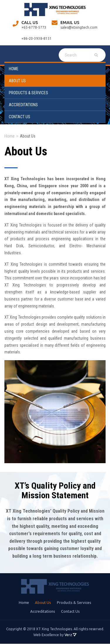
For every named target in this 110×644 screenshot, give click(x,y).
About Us (17, 81)
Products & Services (28, 93)
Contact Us (20, 117)
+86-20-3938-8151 (37, 38)
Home (14, 69)
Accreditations (23, 105)
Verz (68, 635)
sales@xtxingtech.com (79, 27)
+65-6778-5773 (34, 27)
